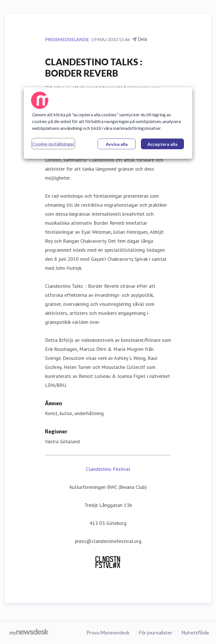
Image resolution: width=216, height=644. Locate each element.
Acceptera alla (162, 144)
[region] (108, 123)
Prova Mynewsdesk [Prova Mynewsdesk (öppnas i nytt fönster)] (108, 632)
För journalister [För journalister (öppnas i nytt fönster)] (156, 632)
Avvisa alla (117, 144)
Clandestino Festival (108, 469)
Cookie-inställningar (53, 144)
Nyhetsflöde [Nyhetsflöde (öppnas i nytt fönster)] (195, 632)
